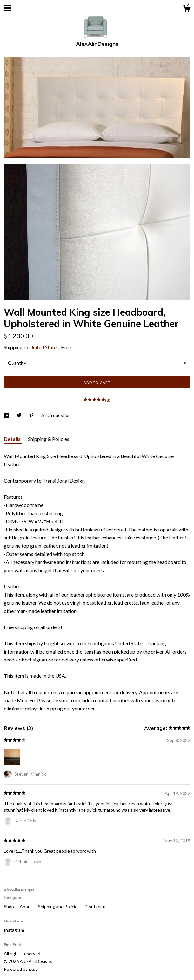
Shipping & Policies (49, 439)
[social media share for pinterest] (32, 415)
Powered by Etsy (21, 969)
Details (13, 439)
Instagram (14, 930)
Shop (9, 906)
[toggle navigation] (8, 8)
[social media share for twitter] (19, 415)
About (27, 906)
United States (44, 347)
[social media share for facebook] (7, 415)
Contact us (97, 906)
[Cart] (187, 10)
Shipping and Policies (59, 906)
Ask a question (56, 415)
